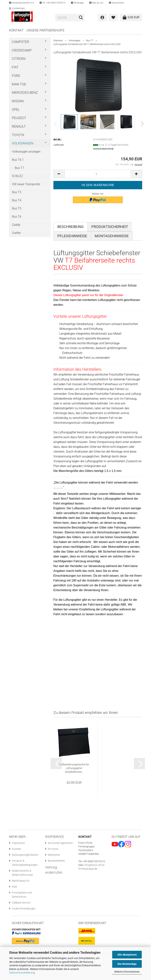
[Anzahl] (98, 174)
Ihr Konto (53, 849)
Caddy (16, 225)
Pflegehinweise (72, 236)
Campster (20, 42)
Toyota (18, 135)
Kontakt (16, 30)
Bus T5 (17, 208)
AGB (14, 887)
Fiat (15, 67)
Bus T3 (17, 192)
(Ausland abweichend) (103, 149)
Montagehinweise (112, 236)
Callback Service (21, 903)
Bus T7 (19, 168)
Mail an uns (96, 3)
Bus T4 (17, 200)
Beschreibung (71, 227)
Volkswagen (23, 143)
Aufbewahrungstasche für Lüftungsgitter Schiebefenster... (74, 768)
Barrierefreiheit (56, 861)
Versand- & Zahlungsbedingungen (25, 863)
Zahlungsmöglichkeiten (25, 855)
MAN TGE (19, 84)
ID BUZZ (17, 176)
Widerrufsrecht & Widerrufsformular (22, 873)
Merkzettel (54, 855)
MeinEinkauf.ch (21, 881)
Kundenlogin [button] (17, 8)
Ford (16, 76)
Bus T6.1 (18, 160)
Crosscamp (22, 50)
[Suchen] (81, 18)
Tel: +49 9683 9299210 (52, 3)
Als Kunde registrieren (60, 843)
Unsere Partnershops (45, 30)
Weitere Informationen (127, 972)
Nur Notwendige (127, 964)
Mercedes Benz (25, 92)
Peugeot (19, 118)
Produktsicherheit (110, 227)
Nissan (18, 101)
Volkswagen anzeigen (26, 152)
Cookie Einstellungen (24, 909)
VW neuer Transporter (26, 184)
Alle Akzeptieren (127, 955)
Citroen (19, 59)
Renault (19, 126)
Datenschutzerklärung (22, 973)
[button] (116, 3)
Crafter (16, 233)
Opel (16, 110)
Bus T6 (17, 217)
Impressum (18, 843)
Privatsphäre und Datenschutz (22, 895)
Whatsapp (77, 3)
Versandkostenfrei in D (22, 3)
